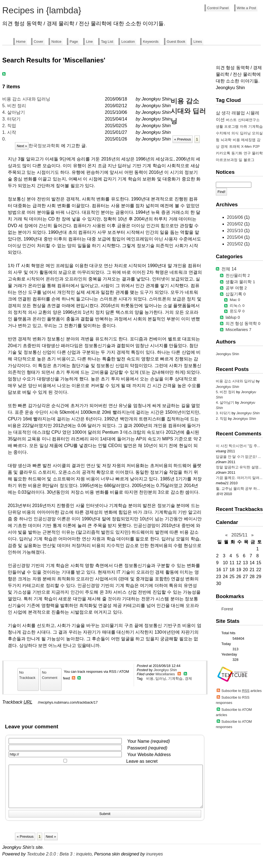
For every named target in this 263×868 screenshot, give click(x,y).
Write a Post (246, 8)
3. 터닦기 (11, 119)
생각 (226, 113)
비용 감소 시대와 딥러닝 (26, 99)
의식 (235, 133)
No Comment (50, 675)
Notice (56, 42)
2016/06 (236, 217)
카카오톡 (223, 153)
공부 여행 (236, 288)
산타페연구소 (249, 120)
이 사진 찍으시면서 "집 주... (238, 446)
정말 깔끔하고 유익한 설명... (239, 467)
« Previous (183, 139)
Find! (221, 192)
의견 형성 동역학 (243, 323)
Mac (235, 300)
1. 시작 (9, 132)
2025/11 (239, 535)
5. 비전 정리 (14, 106)
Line (89, 42)
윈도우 (237, 311)
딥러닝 (161, 678)
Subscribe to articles (241, 691)
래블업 (238, 113)
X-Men (246, 146)
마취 (244, 126)
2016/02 (236, 224)
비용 (150, 678)
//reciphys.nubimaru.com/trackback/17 (68, 702)
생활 (219, 126)
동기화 (237, 153)
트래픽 (235, 146)
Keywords (151, 42)
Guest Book (176, 42)
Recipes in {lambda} (42, 10)
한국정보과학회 (44, 146)
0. (4, 139)
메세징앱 (248, 140)
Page (74, 42)
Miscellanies (165, 674)
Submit (105, 822)
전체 (229, 269)
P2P (256, 146)
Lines (198, 42)
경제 (188, 678)
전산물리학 (238, 275)
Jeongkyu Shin (165, 670)
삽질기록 (236, 294)
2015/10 (236, 231)
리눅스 (237, 306)
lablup (233, 317)
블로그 (249, 160)
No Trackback (27, 675)
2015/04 (236, 237)
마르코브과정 (227, 160)
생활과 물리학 (240, 282)
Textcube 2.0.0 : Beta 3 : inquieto (59, 862)
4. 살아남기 (14, 112)
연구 (247, 153)
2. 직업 (9, 126)
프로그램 (231, 126)
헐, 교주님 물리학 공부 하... (238, 489)
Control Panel (218, 8)
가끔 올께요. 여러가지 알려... (239, 478)
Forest (227, 609)
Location (128, 42)
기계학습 (175, 678)
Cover (39, 42)
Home (21, 42)
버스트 (231, 120)
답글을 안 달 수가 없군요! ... (238, 457)
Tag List (107, 42)
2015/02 (236, 244)
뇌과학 (226, 140)
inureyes (155, 862)
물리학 (257, 153)
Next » (22, 146)
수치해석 (223, 133)
